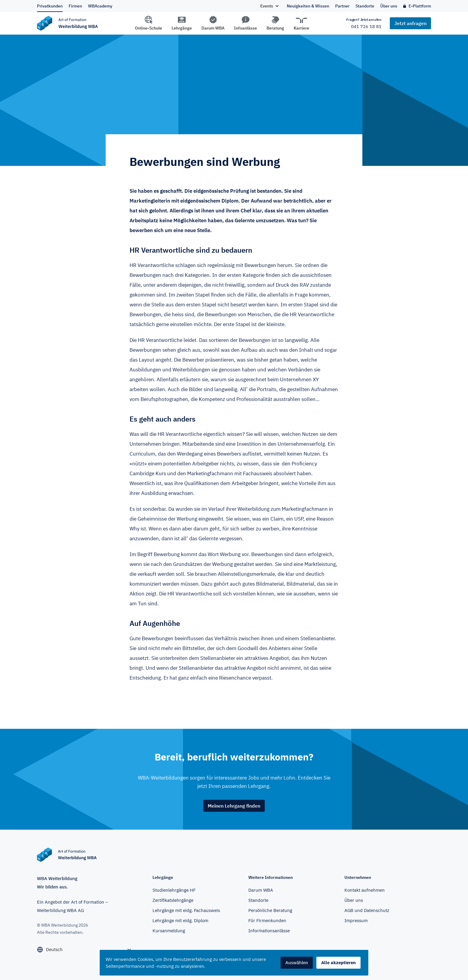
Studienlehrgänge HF (174, 890)
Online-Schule (148, 28)
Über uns (389, 6)
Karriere (301, 28)
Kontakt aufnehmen (365, 890)
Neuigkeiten (308, 6)
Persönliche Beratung (270, 910)
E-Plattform (420, 6)
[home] (90, 23)
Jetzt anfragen (410, 23)
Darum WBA (213, 28)
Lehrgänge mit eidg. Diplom (180, 920)
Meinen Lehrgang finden (234, 806)
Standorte (365, 6)
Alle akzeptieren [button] (338, 963)
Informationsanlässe (269, 931)
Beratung (275, 28)
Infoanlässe (245, 28)
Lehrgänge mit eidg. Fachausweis (186, 910)
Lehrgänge (182, 28)
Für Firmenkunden (267, 920)
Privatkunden (50, 6)
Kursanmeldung (169, 931)
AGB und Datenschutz (367, 910)
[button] (269, 6)
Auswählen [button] (297, 963)
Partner (342, 6)
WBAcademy (100, 6)
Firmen (75, 6)
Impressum (356, 920)
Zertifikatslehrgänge (173, 900)
